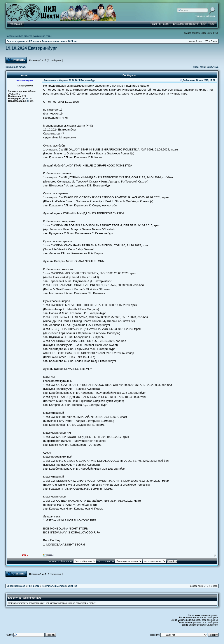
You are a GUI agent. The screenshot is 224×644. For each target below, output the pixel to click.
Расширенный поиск (205, 16)
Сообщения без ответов (19, 36)
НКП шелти (34, 41)
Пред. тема (199, 67)
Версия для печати (16, 67)
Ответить (16, 60)
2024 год (73, 41)
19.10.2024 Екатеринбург (31, 48)
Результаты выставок (54, 41)
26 (27, 99)
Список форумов (16, 41)
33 (28, 101)
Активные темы (43, 36)
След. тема (213, 67)
